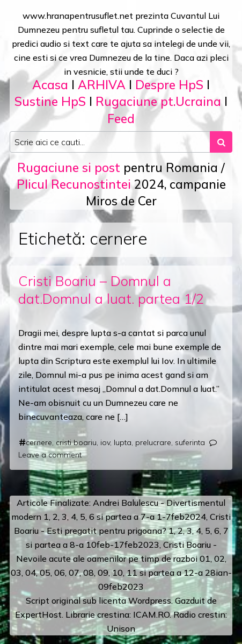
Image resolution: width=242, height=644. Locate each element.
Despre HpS (169, 85)
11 (132, 573)
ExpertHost (38, 614)
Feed (121, 119)
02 (219, 559)
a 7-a (144, 517)
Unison (121, 628)
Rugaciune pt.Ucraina (158, 101)
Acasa (50, 85)
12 (189, 573)
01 (205, 559)
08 (89, 573)
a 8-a (73, 545)
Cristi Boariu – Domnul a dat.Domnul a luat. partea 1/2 (111, 289)
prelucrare (153, 442)
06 (60, 573)
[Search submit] (221, 142)
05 (45, 573)
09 (103, 573)
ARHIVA (102, 85)
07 (74, 573)
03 (16, 573)
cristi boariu (76, 442)
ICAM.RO (151, 614)
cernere (39, 442)
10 (118, 573)
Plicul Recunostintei (74, 184)
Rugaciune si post (69, 167)
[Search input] (110, 142)
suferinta (190, 442)
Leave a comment (50, 455)
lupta (123, 442)
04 (31, 573)
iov (105, 442)
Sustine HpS (50, 101)
